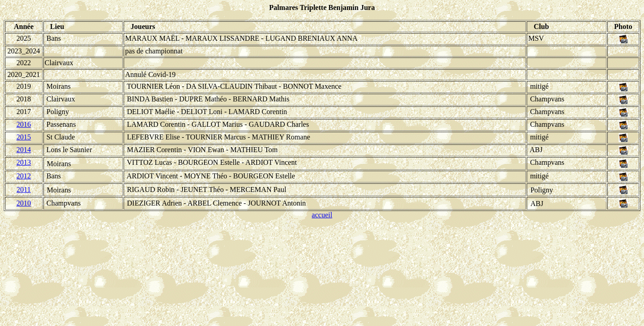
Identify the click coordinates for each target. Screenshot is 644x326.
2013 (24, 162)
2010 (24, 203)
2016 (24, 124)
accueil (322, 215)
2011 (24, 189)
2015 (24, 137)
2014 (24, 150)
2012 (24, 176)
